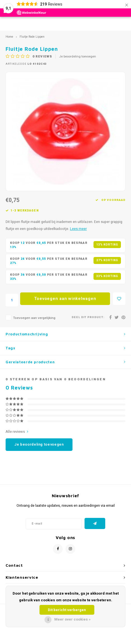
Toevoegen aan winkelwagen (65, 299)
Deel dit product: (88, 317)
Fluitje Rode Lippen (32, 37)
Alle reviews (17, 432)
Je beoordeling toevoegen (78, 57)
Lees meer (78, 229)
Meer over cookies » (72, 619)
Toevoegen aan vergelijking (34, 318)
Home (9, 37)
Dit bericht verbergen (67, 610)
